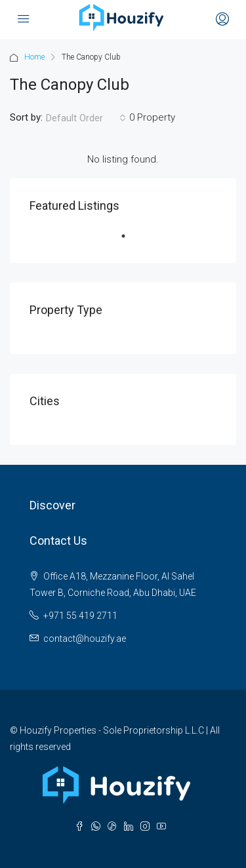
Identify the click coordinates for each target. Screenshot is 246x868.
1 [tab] (130, 241)
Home (34, 57)
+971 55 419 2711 (80, 616)
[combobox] (86, 118)
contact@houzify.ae (85, 639)
